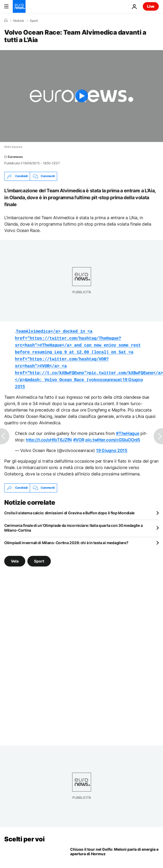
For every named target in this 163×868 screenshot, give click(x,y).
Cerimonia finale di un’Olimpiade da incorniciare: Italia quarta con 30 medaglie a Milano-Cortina (73, 523)
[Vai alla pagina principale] (19, 6)
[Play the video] (81, 96)
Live (151, 6)
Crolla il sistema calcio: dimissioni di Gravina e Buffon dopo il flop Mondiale (69, 509)
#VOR (79, 435)
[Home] (6, 21)
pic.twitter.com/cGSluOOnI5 (113, 435)
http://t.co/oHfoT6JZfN (49, 435)
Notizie (19, 21)
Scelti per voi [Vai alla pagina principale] (24, 835)
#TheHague (128, 429)
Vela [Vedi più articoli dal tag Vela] (15, 557)
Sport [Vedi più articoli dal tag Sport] (39, 557)
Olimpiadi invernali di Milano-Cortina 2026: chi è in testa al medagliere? (66, 538)
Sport (34, 21)
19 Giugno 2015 (112, 446)
